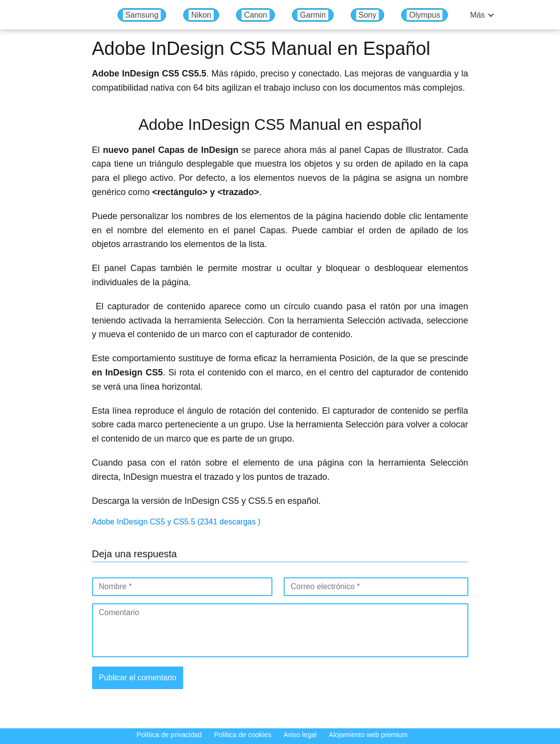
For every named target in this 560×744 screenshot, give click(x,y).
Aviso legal (300, 735)
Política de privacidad (169, 735)
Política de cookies (243, 735)
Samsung (142, 15)
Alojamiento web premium (368, 735)
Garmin (313, 15)
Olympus (425, 15)
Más (477, 15)
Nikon (201, 15)
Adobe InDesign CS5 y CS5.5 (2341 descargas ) (176, 522)
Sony (367, 15)
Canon (256, 15)
